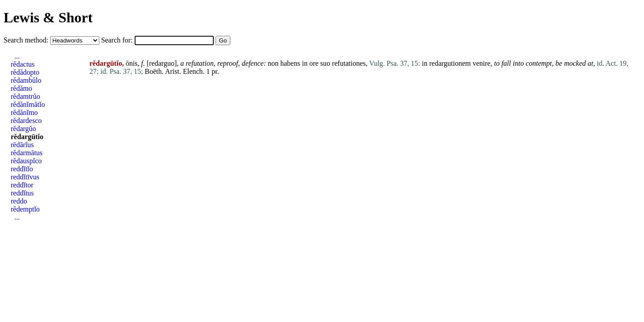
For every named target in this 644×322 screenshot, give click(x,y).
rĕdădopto (25, 72)
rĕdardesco (26, 121)
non (273, 63)
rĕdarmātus (27, 153)
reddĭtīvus (25, 177)
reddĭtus (22, 193)
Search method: (27, 40)
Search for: (118, 40)
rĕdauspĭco (26, 161)
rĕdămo (21, 88)
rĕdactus (23, 64)
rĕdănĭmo (24, 112)
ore (314, 63)
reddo (19, 201)
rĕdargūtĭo (27, 137)
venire (482, 63)
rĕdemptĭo (25, 209)
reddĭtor (22, 185)
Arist (172, 71)
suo (325, 63)
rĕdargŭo (23, 129)
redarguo (162, 63)
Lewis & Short (48, 17)
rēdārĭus (22, 145)
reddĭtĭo (22, 169)
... (17, 56)
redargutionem (450, 63)
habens (290, 63)
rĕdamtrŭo (25, 96)
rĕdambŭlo (26, 80)
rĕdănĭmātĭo (28, 104)
